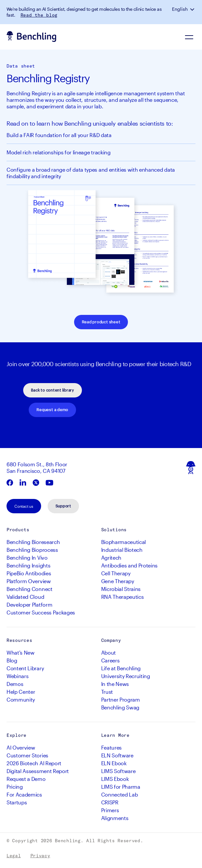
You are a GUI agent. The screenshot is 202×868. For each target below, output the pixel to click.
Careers (110, 660)
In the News (115, 684)
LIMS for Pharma (121, 787)
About (109, 652)
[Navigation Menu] (189, 37)
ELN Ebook (114, 763)
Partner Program (121, 699)
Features (111, 747)
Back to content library (53, 390)
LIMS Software (118, 771)
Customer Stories (27, 755)
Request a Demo (26, 779)
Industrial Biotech (122, 550)
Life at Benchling (121, 668)
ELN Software (117, 755)
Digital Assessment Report (38, 771)
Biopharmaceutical (124, 542)
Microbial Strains (121, 589)
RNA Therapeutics (123, 597)
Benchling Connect (30, 589)
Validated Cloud (25, 597)
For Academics (24, 794)
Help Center (21, 692)
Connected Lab (120, 794)
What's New (21, 652)
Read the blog (39, 15)
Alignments (115, 818)
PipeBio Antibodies (29, 573)
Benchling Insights (28, 565)
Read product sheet (101, 322)
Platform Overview (29, 581)
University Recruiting (126, 676)
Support (63, 506)
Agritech (111, 558)
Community (21, 699)
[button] (193, 9)
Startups (17, 802)
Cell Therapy (116, 573)
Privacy (40, 856)
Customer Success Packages (41, 612)
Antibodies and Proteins (130, 565)
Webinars (17, 676)
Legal (14, 856)
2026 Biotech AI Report (34, 763)
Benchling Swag (120, 707)
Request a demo (52, 410)
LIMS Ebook (115, 779)
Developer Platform (29, 604)
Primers (110, 810)
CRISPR (110, 802)
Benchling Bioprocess (32, 550)
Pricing (15, 787)
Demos (15, 684)
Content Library (25, 668)
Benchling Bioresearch (33, 542)
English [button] (180, 9)
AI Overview (21, 747)
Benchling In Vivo (27, 558)
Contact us (24, 506)
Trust (107, 692)
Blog (12, 660)
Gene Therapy (118, 581)
